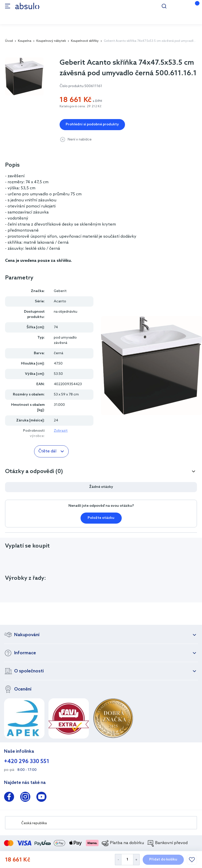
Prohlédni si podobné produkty (92, 124)
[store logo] (27, 6)
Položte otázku (101, 518)
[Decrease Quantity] (118, 860)
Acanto (60, 301)
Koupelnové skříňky (85, 41)
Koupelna (25, 41)
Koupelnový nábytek (51, 41)
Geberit (60, 291)
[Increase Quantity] (136, 860)
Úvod (9, 41)
